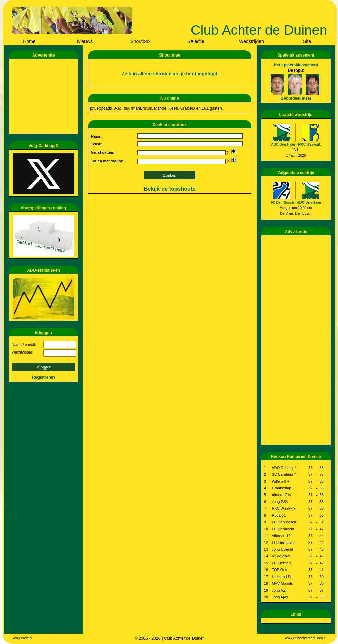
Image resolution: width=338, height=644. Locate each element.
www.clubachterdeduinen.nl (306, 638)
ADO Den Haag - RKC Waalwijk (296, 145)
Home (29, 41)
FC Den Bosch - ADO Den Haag (296, 202)
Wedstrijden (251, 41)
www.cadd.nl (22, 638)
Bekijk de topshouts (170, 189)
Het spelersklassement (296, 65)
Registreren (43, 377)
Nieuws (85, 41)
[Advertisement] (45, 96)
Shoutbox (140, 41)
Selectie (196, 41)
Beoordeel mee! (296, 98)
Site (307, 41)
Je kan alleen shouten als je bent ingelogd (170, 74)
